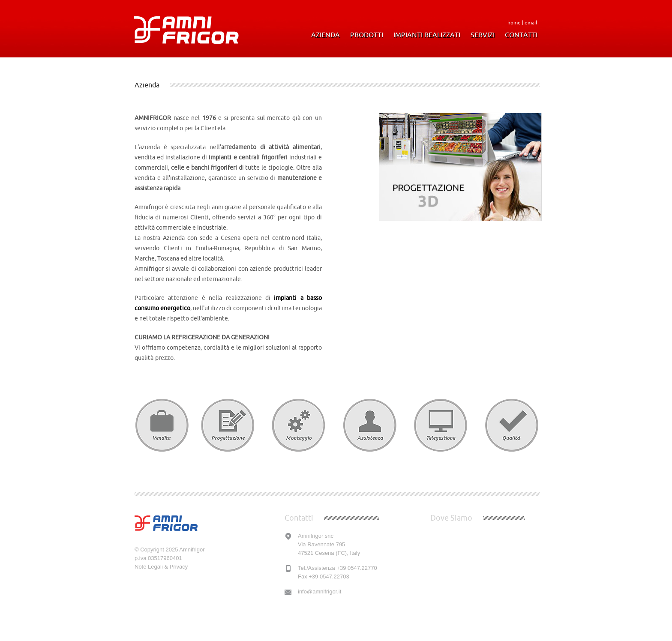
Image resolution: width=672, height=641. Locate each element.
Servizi (483, 35)
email (531, 22)
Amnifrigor (192, 550)
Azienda (325, 35)
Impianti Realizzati (427, 35)
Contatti (521, 35)
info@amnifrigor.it (319, 592)
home (514, 22)
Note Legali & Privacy (161, 567)
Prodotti (367, 35)
